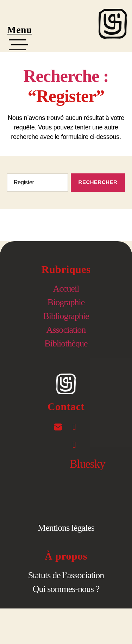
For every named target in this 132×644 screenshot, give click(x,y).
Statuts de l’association (66, 575)
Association (66, 330)
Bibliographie (66, 316)
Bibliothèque (66, 343)
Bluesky (87, 464)
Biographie (66, 302)
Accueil (66, 289)
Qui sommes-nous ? (66, 589)
